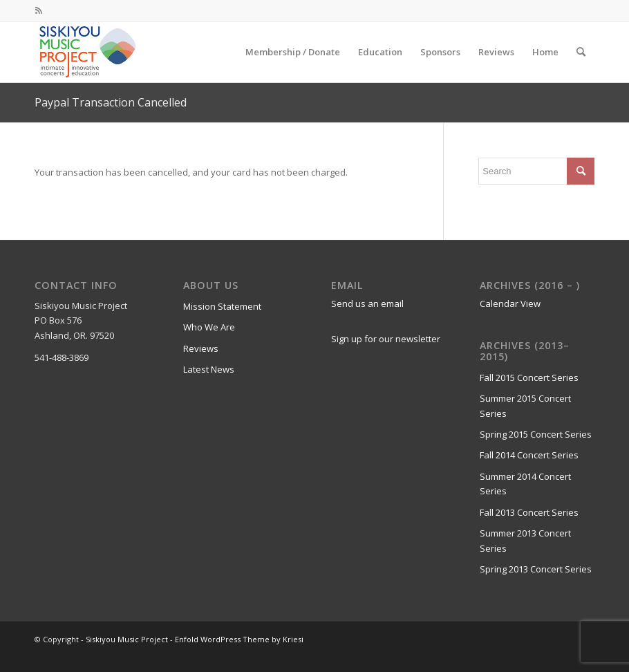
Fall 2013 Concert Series (529, 512)
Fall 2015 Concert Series (529, 377)
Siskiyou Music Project (127, 639)
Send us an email (367, 304)
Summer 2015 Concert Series (525, 405)
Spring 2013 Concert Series (536, 569)
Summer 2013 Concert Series (525, 540)
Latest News (209, 369)
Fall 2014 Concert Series (529, 455)
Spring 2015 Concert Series (536, 434)
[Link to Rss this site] (39, 10)
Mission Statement (222, 306)
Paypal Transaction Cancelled (111, 102)
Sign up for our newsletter (386, 339)
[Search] (581, 52)
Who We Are (209, 327)
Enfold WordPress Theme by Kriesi (239, 639)
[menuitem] (293, 52)
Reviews (201, 348)
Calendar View (510, 304)
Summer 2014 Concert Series (525, 484)
